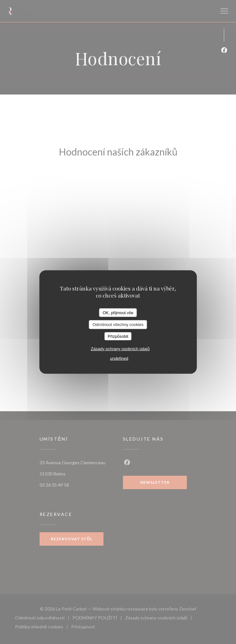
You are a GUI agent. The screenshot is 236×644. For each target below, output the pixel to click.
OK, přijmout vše (118, 312)
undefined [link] (119, 358)
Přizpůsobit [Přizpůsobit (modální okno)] (118, 336)
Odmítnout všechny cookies (118, 325)
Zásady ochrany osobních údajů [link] (120, 349)
